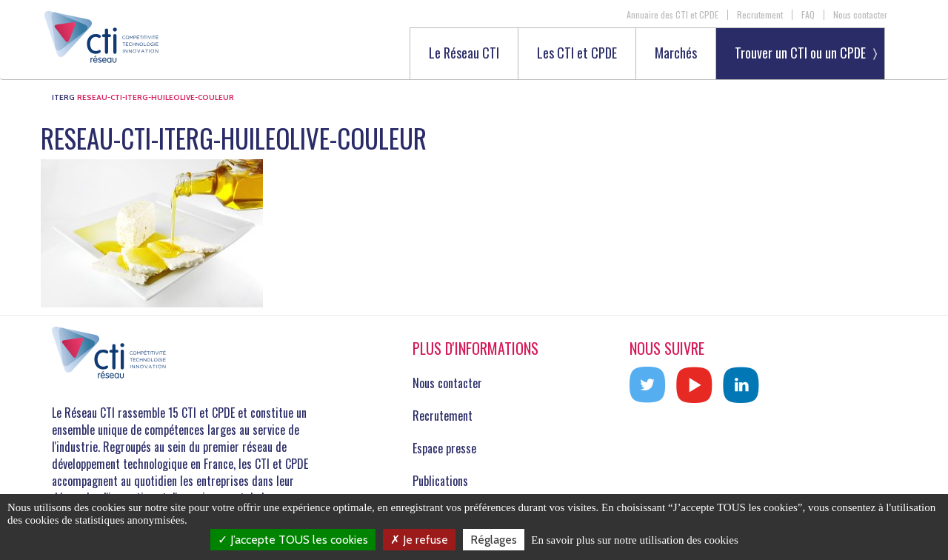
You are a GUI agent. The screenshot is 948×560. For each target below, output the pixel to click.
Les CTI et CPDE (577, 54)
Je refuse (419, 540)
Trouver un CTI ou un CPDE (800, 53)
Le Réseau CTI (464, 54)
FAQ (808, 15)
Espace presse (444, 448)
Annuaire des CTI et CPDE (672, 15)
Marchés (676, 54)
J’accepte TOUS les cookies (293, 540)
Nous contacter (860, 15)
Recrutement (760, 15)
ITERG (63, 97)
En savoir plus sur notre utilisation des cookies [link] (635, 540)
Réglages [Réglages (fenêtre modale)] (494, 540)
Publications (440, 481)
